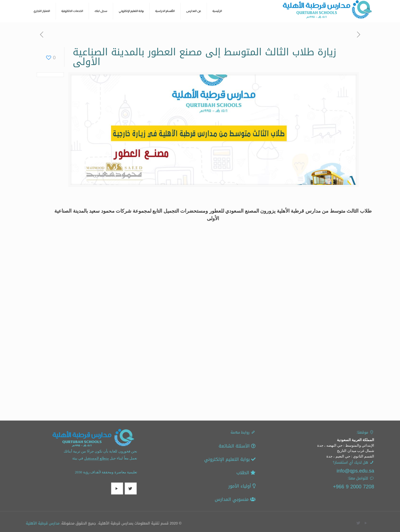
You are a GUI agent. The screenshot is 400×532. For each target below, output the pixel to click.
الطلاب (246, 473)
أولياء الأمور (242, 486)
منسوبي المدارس (235, 499)
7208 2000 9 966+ (353, 487)
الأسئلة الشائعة (237, 446)
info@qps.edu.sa (355, 471)
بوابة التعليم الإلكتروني (230, 459)
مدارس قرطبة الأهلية (43, 523)
